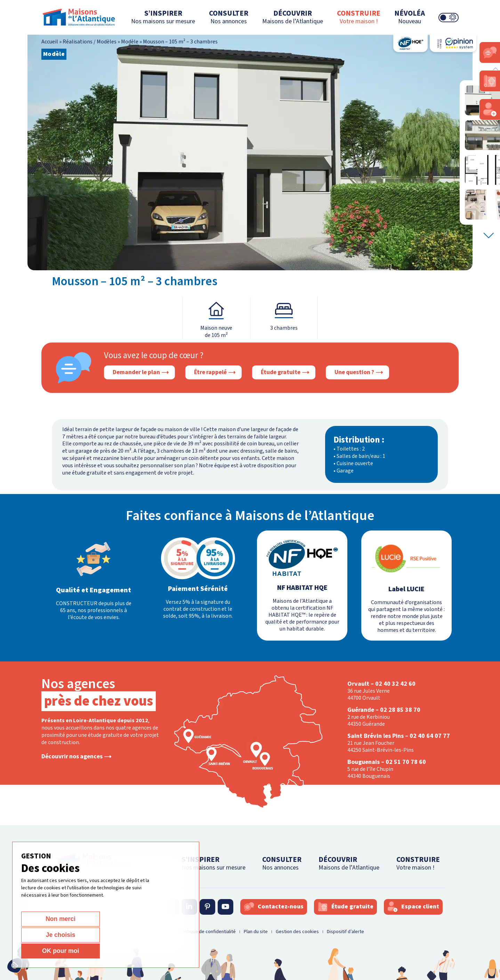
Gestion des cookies (297, 932)
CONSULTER (229, 17)
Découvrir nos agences (72, 757)
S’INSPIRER (163, 17)
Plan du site (256, 932)
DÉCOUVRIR (293, 17)
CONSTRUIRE (359, 17)
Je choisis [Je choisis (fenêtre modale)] (99, 951)
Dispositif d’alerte (345, 932)
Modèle (130, 42)
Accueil (50, 42)
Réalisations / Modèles (90, 42)
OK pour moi (152, 951)
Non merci (46, 951)
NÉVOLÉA (410, 17)
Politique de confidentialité (208, 932)
